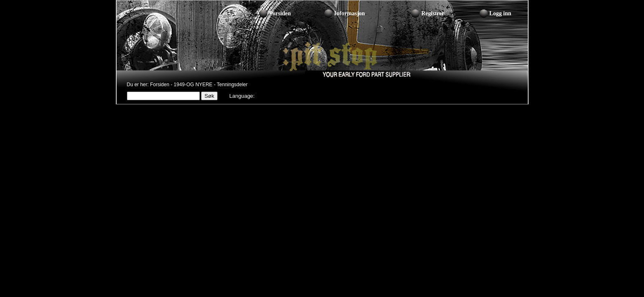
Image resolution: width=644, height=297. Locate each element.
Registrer (433, 13)
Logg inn (500, 13)
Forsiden (280, 13)
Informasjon (350, 13)
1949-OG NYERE (193, 85)
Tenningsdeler (232, 85)
